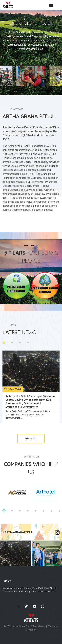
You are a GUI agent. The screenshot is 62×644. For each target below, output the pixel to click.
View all (31, 439)
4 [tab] (28, 342)
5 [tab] (36, 511)
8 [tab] (60, 511)
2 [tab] (12, 342)
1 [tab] (4, 342)
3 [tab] (20, 342)
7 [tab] (52, 511)
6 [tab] (44, 511)
